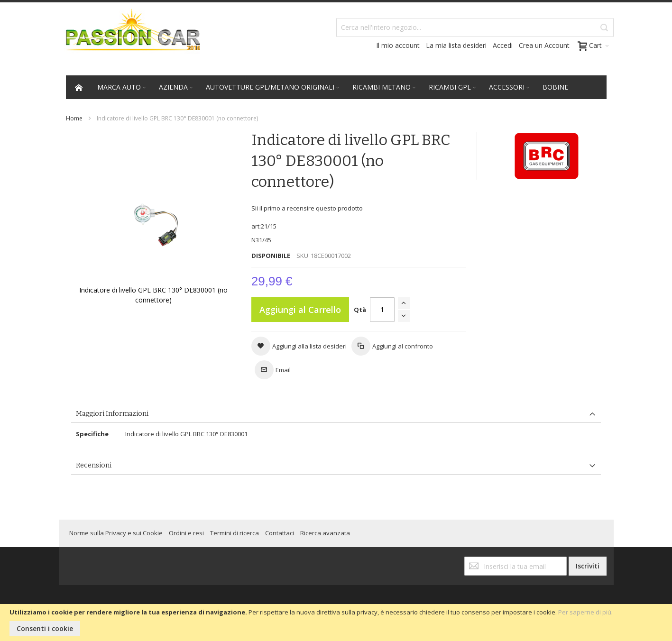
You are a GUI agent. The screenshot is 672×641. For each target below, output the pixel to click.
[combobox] (475, 27)
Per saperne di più (585, 612)
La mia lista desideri (456, 45)
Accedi (503, 45)
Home (74, 118)
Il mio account (398, 45)
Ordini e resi (186, 533)
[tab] (336, 414)
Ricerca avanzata (325, 533)
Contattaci (280, 533)
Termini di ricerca (235, 533)
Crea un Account (544, 45)
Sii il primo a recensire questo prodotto (307, 208)
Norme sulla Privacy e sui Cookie (116, 533)
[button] (299, 346)
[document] (336, 623)
